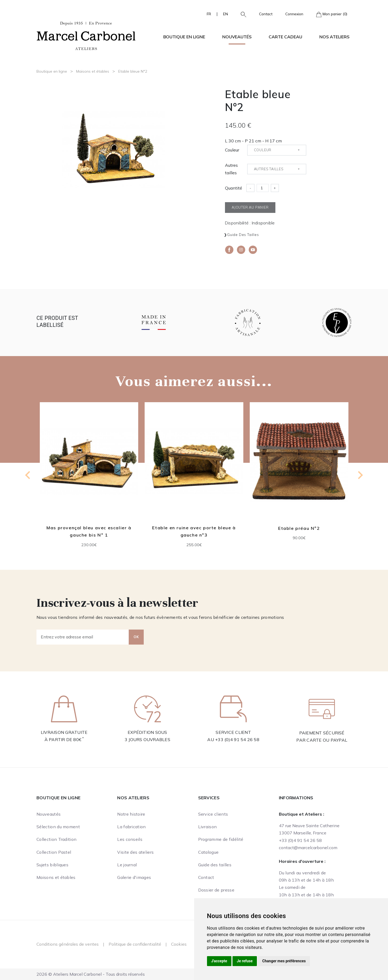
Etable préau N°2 (299, 528)
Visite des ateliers (135, 852)
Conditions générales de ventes (68, 944)
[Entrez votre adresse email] (83, 637)
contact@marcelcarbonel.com (308, 848)
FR (209, 14)
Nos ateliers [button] (334, 37)
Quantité (234, 188)
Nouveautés (237, 37)
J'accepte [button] (219, 961)
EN (226, 14)
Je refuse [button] (245, 961)
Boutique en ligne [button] (184, 37)
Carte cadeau (285, 37)
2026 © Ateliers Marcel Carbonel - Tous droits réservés (91, 974)
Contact (266, 14)
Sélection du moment (58, 827)
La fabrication (131, 827)
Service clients (213, 814)
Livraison (208, 827)
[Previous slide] (28, 475)
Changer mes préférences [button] (284, 961)
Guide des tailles (243, 235)
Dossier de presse (216, 890)
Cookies (179, 944)
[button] (241, 14)
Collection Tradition (56, 839)
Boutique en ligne (52, 71)
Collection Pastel (54, 852)
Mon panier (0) (332, 14)
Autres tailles (231, 169)
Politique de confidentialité (135, 944)
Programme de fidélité (221, 839)
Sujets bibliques (52, 865)
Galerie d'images (134, 877)
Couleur (232, 150)
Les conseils (130, 839)
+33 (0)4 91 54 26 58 (237, 739)
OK (136, 637)
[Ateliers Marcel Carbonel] (86, 35)
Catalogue (208, 852)
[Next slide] (360, 475)
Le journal (127, 865)
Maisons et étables (93, 71)
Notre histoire (131, 814)
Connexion (294, 14)
